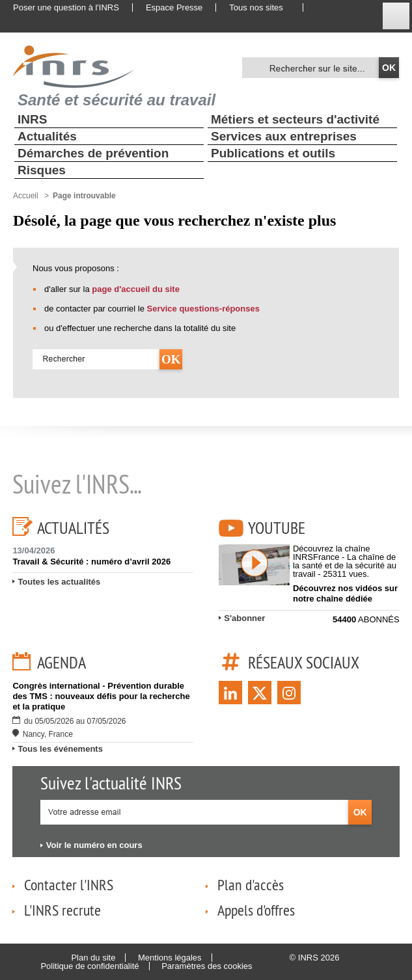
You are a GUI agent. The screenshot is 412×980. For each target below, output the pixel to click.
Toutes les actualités (59, 582)
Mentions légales (170, 958)
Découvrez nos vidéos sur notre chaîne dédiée (345, 593)
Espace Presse (174, 7)
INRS (32, 119)
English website (325, 8)
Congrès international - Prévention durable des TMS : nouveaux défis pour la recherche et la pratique (101, 696)
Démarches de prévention (93, 153)
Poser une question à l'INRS (66, 7)
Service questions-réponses (203, 309)
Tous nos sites (256, 7)
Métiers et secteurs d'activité (295, 119)
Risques (42, 170)
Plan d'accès (251, 884)
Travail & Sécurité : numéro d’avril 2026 (91, 562)
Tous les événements (60, 749)
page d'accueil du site (136, 289)
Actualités (47, 136)
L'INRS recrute (62, 910)
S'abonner (244, 618)
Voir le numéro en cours (94, 845)
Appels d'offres (256, 910)
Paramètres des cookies (207, 966)
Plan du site (93, 958)
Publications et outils (273, 153)
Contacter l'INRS (69, 884)
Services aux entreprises (284, 136)
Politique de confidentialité (89, 966)
